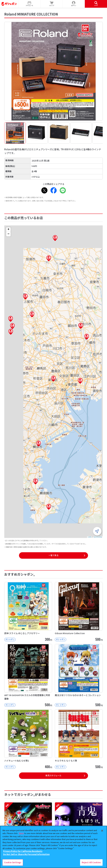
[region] (53, 847)
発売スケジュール (53, 775)
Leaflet (90, 537)
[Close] (102, 831)
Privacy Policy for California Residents (23, 851)
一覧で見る (54, 555)
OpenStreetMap (98, 537)
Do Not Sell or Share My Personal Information (26, 854)
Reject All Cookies (91, 862)
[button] (53, 379)
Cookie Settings (13, 862)
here (21, 833)
